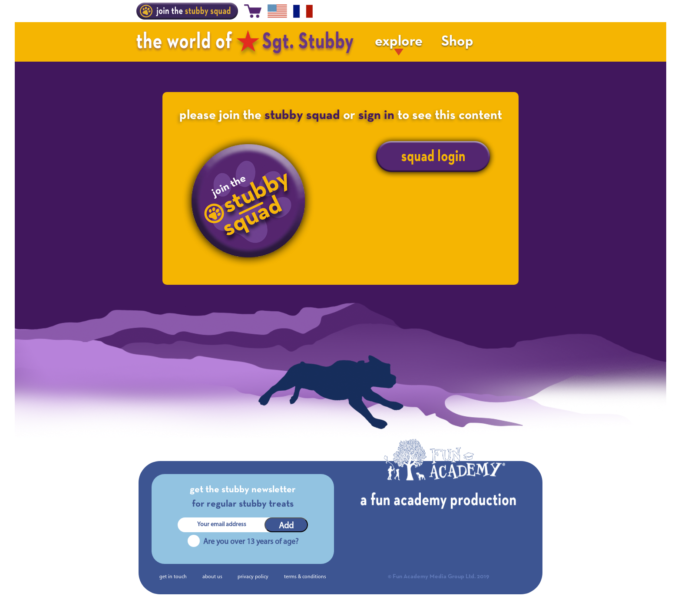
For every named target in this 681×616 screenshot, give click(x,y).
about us (212, 577)
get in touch (173, 577)
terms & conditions (305, 577)
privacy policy (253, 577)
